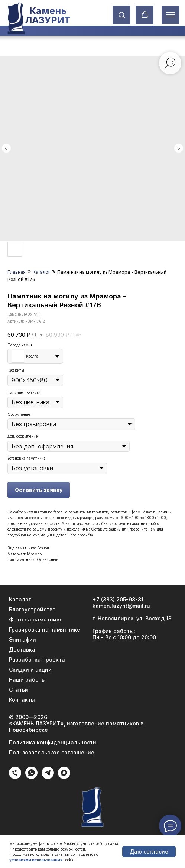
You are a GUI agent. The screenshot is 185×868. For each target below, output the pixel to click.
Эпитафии (22, 639)
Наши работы (27, 680)
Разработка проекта (37, 660)
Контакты (22, 700)
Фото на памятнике (36, 619)
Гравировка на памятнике (45, 629)
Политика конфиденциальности (53, 742)
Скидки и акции (30, 670)
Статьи (19, 690)
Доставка (22, 650)
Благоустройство (32, 609)
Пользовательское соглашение (52, 752)
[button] (122, 15)
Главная (17, 272)
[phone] (15, 777)
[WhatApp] (31, 777)
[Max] (64, 777)
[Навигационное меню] (171, 15)
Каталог (41, 272)
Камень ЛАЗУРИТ (48, 15)
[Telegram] (48, 777)
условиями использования (36, 860)
